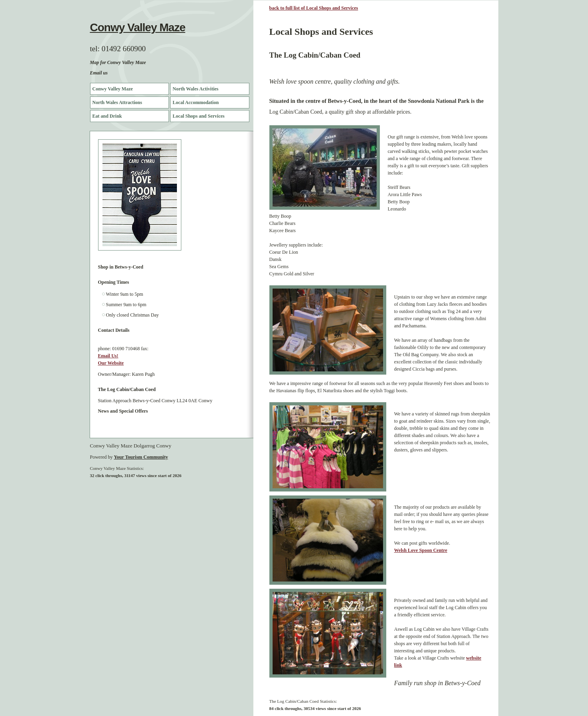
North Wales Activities (195, 89)
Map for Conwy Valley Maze (118, 62)
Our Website (111, 363)
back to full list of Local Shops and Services (314, 8)
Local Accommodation (196, 102)
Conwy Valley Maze (138, 27)
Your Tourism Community (141, 457)
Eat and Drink (107, 116)
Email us (99, 73)
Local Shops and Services (199, 116)
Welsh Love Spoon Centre (421, 550)
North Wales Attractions (117, 102)
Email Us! (108, 356)
